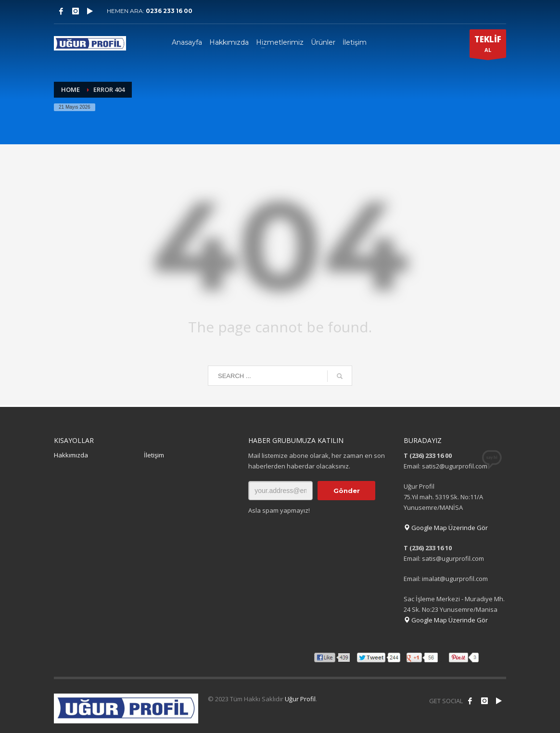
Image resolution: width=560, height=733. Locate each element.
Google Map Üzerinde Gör (446, 528)
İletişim (154, 455)
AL (488, 46)
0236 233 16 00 (169, 11)
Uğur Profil (300, 699)
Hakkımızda (71, 455)
